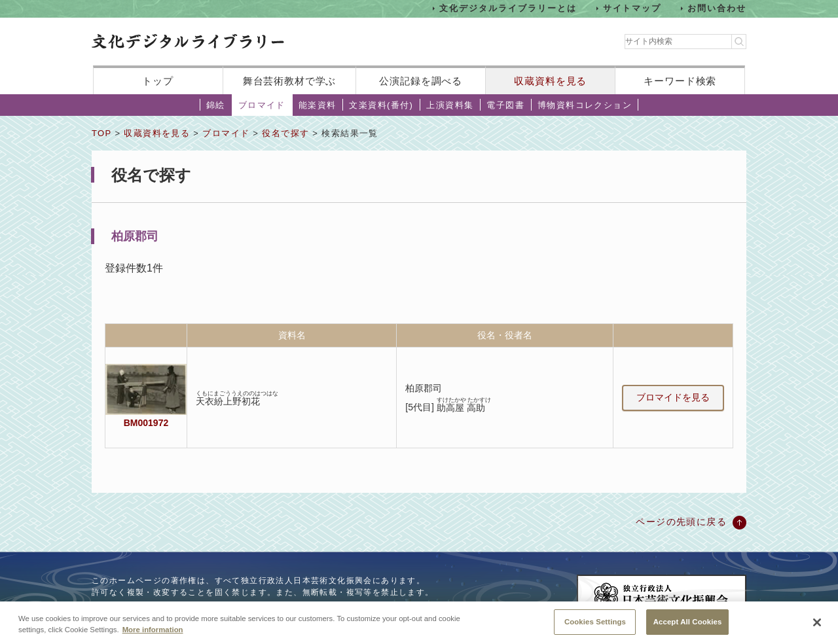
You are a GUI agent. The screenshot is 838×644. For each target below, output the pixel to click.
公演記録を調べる (421, 81)
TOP (101, 133)
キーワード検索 (680, 81)
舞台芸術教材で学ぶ (290, 81)
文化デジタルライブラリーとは (508, 8)
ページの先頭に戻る (681, 522)
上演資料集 (450, 105)
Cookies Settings (595, 626)
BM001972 (146, 423)
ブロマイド (262, 105)
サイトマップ (632, 8)
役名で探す (285, 133)
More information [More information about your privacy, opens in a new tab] (153, 634)
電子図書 (505, 105)
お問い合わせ (717, 8)
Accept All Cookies (688, 626)
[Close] (817, 627)
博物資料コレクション (585, 105)
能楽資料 (318, 105)
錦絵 (216, 105)
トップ (158, 81)
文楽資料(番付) (381, 105)
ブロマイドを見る (673, 397)
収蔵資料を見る (550, 81)
